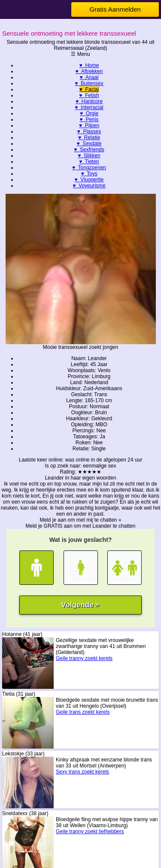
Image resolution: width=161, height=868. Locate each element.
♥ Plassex (89, 131)
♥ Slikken (89, 156)
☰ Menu (80, 54)
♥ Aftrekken (89, 71)
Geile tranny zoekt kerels (84, 658)
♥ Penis (89, 119)
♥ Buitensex (89, 83)
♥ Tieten (89, 162)
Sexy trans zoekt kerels (82, 772)
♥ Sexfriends (89, 150)
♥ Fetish (89, 95)
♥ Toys (89, 174)
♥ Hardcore (89, 101)
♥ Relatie (89, 138)
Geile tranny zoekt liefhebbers (90, 831)
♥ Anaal (89, 77)
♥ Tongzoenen (89, 168)
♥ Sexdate (89, 144)
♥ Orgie (89, 113)
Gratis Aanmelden (115, 9)
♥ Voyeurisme (89, 186)
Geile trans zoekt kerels (83, 712)
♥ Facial (89, 89)
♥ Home (89, 65)
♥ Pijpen (89, 125)
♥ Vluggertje (89, 180)
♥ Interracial (89, 107)
